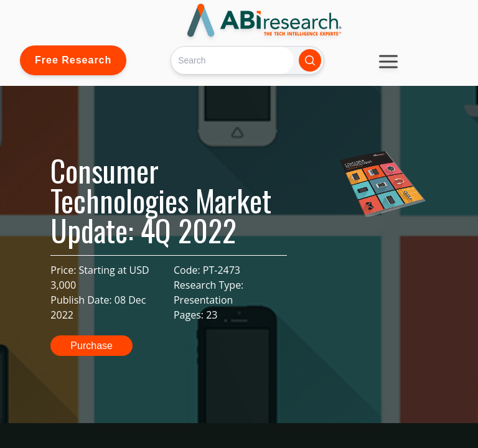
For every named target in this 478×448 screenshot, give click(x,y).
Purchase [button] (91, 346)
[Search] (232, 60)
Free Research (73, 60)
